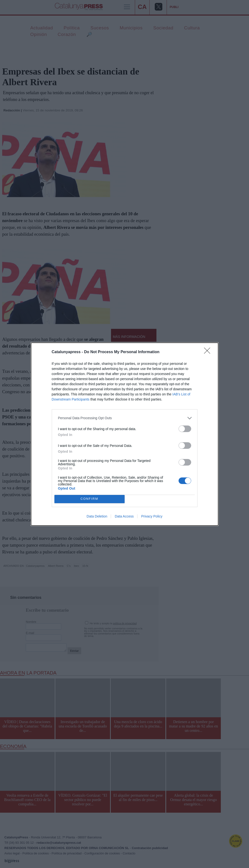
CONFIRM (90, 499)
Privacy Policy (152, 516)
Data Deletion (97, 516)
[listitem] (125, 418)
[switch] (185, 429)
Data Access (124, 516)
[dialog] (125, 434)
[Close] (209, 352)
